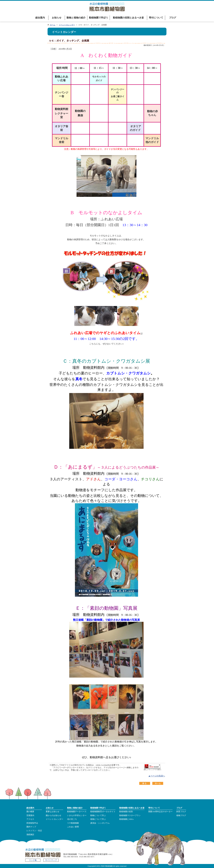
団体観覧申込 (32, 823)
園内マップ (31, 827)
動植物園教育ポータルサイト (103, 812)
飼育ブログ (181, 812)
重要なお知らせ (53, 812)
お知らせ (57, 18)
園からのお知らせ (53, 815)
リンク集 (33, 860)
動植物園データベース (77, 812)
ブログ (173, 18)
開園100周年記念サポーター (160, 812)
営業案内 (30, 815)
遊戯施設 (30, 835)
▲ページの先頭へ (157, 776)
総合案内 (40, 18)
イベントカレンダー (67, 25)
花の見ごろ (72, 819)
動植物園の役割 (126, 812)
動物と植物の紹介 (76, 18)
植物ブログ (181, 815)
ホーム (53, 25)
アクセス (30, 819)
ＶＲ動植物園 (73, 823)
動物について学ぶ (98, 815)
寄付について (156, 18)
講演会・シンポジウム (100, 823)
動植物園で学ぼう (99, 18)
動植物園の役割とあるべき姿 (128, 18)
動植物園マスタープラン (130, 815)
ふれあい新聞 (73, 827)
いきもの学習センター (77, 815)
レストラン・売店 (34, 831)
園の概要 (30, 812)
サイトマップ (51, 860)
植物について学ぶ (98, 819)
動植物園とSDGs (126, 819)
